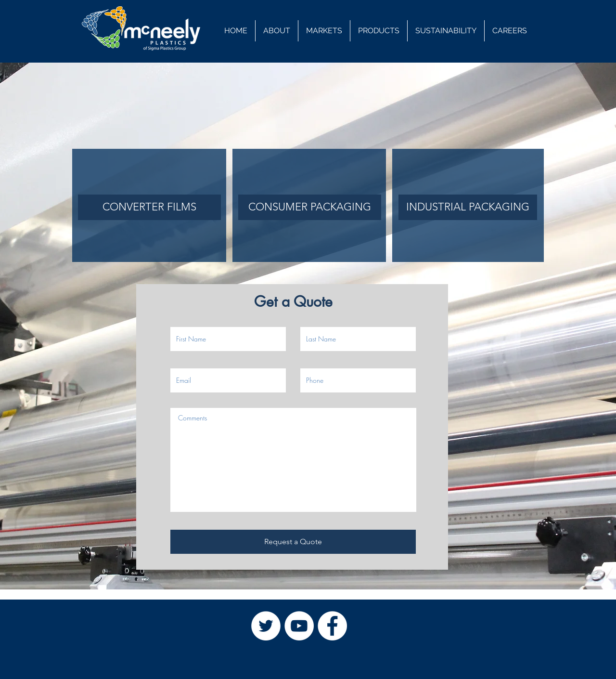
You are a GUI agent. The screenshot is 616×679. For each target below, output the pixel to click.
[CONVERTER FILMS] (149, 207)
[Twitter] (266, 626)
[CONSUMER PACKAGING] (310, 207)
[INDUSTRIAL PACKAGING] (468, 207)
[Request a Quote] (293, 542)
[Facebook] (332, 626)
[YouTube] (299, 626)
